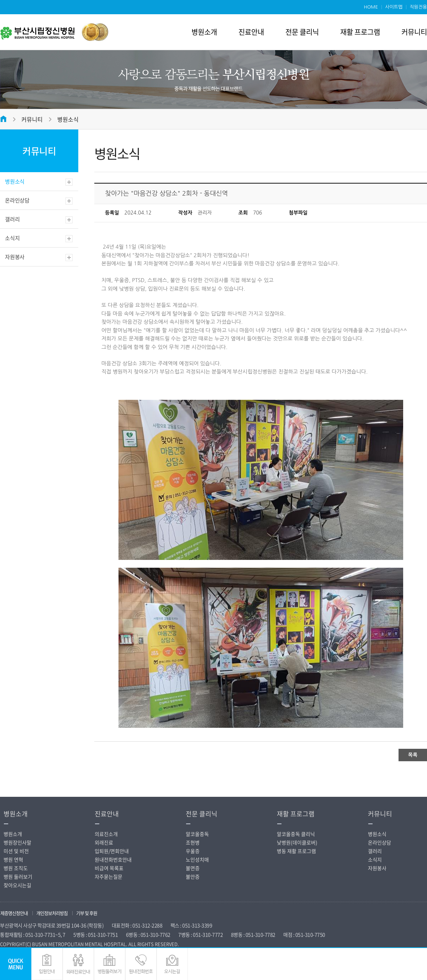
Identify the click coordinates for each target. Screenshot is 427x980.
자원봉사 (15, 257)
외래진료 (104, 842)
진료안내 (251, 32)
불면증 (193, 868)
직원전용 (418, 7)
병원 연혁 (13, 859)
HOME (371, 7)
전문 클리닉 (302, 32)
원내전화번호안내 (113, 859)
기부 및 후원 (87, 913)
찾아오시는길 (17, 885)
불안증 (193, 876)
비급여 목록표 (109, 868)
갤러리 (12, 219)
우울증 (193, 851)
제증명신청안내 (14, 913)
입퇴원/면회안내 (112, 851)
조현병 (193, 842)
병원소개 (204, 32)
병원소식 (68, 119)
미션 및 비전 (16, 851)
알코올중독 (197, 834)
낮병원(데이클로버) (297, 842)
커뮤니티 (414, 32)
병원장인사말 (17, 842)
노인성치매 (197, 859)
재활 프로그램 (360, 32)
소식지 (12, 238)
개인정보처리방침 (52, 913)
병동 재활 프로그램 (296, 851)
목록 (413, 755)
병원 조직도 (16, 868)
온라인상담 (17, 200)
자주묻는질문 (109, 876)
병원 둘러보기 (18, 876)
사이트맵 (394, 7)
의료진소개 (106, 834)
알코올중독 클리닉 (296, 834)
